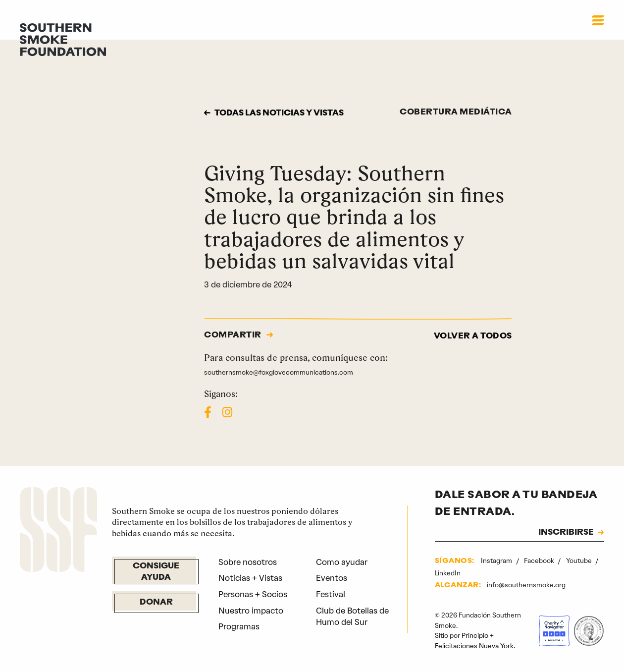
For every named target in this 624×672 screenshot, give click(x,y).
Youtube (580, 561)
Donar (156, 603)
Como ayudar (342, 562)
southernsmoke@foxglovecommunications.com (279, 372)
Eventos (332, 578)
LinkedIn (448, 573)
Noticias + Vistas (250, 578)
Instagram (497, 561)
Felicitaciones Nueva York (474, 646)
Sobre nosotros (248, 562)
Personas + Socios (253, 594)
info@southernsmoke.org (526, 585)
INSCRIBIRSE (566, 533)
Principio (475, 636)
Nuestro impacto (251, 611)
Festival (331, 594)
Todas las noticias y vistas (279, 113)
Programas (239, 627)
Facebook (540, 561)
